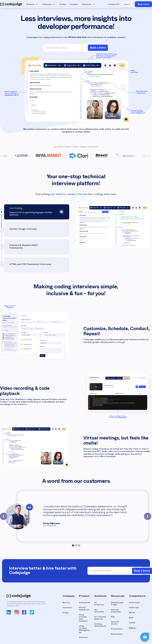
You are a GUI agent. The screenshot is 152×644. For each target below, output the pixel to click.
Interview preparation (116, 611)
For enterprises (99, 604)
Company (74, 5)
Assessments (84, 603)
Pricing (63, 5)
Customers (67, 608)
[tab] (37, 212)
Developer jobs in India (117, 604)
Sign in (127, 4)
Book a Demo (143, 4)
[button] (33, 4)
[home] (11, 4)
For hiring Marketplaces (100, 625)
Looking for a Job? (114, 4)
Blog (113, 617)
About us (66, 603)
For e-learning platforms (100, 618)
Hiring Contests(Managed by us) (84, 629)
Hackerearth (134, 603)
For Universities (99, 611)
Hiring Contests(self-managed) (83, 618)
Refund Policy (117, 634)
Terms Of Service (115, 623)
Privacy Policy (117, 629)
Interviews (83, 638)
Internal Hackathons (84, 609)
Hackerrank (134, 608)
